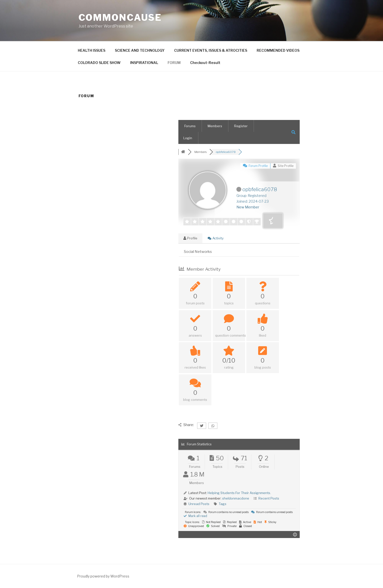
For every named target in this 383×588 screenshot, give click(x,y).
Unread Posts (199, 504)
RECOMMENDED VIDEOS (278, 50)
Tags (223, 504)
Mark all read (195, 516)
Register (241, 126)
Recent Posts (269, 498)
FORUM (174, 63)
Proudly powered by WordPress (103, 576)
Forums (190, 126)
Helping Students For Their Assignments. (239, 493)
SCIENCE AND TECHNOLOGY (140, 50)
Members (215, 126)
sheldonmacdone (236, 498)
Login (188, 138)
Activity (216, 238)
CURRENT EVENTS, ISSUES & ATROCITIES (211, 50)
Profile (190, 238)
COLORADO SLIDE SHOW (99, 63)
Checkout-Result (205, 63)
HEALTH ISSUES (92, 50)
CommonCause (120, 17)
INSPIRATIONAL (144, 63)
